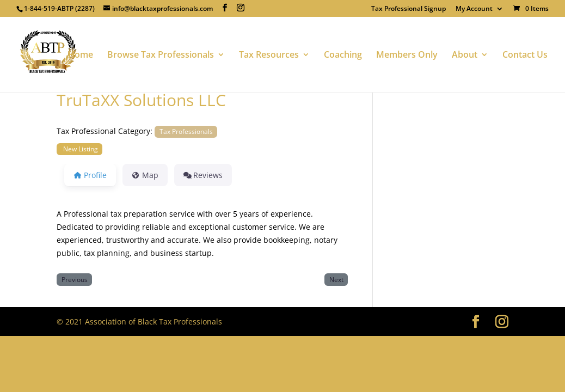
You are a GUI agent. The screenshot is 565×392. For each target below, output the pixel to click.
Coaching (343, 56)
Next (336, 279)
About (465, 56)
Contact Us (525, 56)
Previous (75, 279)
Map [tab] (145, 175)
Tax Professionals (186, 131)
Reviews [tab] (203, 175)
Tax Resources (269, 56)
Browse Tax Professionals (161, 56)
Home (81, 56)
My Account (474, 9)
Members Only (407, 56)
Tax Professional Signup (409, 9)
